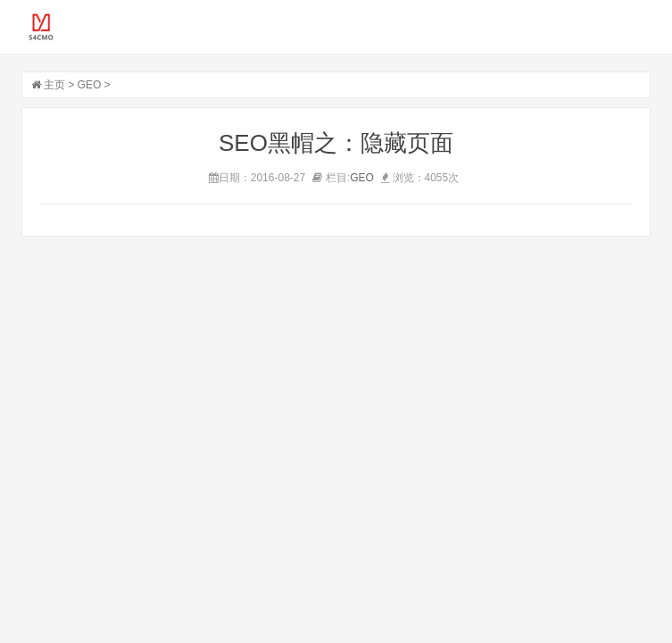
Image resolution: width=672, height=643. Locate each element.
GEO (90, 85)
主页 (54, 85)
